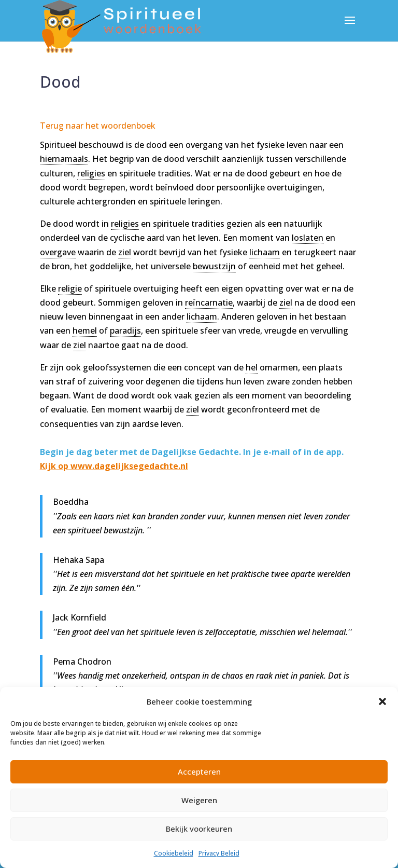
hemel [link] (85, 330)
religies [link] (91, 173)
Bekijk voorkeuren (199, 829)
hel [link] (252, 367)
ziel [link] (125, 252)
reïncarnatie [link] (209, 302)
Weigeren (199, 800)
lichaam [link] (265, 252)
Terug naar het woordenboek (98, 126)
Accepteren (199, 771)
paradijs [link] (125, 330)
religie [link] (70, 288)
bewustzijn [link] (214, 266)
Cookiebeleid (174, 853)
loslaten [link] (308, 238)
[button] (382, 701)
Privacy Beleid (219, 853)
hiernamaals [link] (64, 159)
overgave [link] (58, 252)
